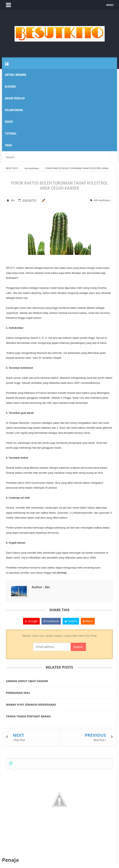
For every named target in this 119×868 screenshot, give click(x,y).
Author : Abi (41, 587)
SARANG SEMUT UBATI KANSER (27, 681)
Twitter (71, 621)
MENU (110, 5)
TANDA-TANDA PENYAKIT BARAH (28, 716)
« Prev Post (19, 740)
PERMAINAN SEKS (18, 693)
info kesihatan (100, 200)
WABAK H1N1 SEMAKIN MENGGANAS (31, 705)
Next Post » (100, 740)
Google (31, 621)
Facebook (51, 621)
